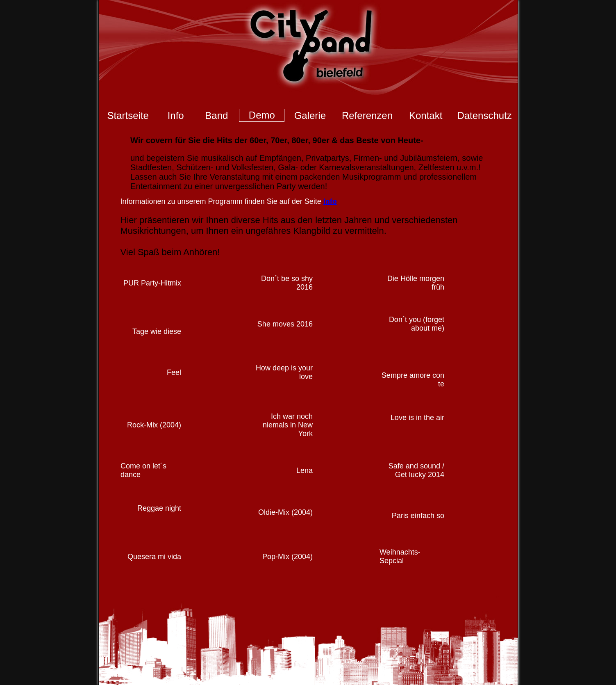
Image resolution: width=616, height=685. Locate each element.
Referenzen (367, 115)
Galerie (310, 115)
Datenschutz (484, 115)
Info (176, 115)
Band (216, 115)
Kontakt (426, 115)
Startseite (128, 115)
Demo (262, 115)
